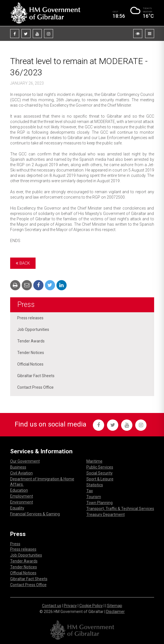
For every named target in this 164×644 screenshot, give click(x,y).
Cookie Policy (91, 606)
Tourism (94, 497)
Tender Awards (31, 341)
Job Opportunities (33, 329)
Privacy (70, 606)
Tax (90, 491)
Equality (17, 508)
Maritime (94, 461)
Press (26, 305)
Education (19, 490)
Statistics (95, 485)
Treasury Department (106, 515)
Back (23, 263)
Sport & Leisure (100, 479)
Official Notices (30, 364)
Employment (22, 496)
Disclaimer (115, 612)
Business (18, 467)
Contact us (52, 606)
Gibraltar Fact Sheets (36, 376)
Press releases (30, 318)
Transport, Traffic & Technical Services (120, 509)
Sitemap (115, 606)
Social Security (100, 473)
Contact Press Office (35, 387)
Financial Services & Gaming (35, 514)
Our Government (25, 461)
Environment (22, 502)
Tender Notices (31, 353)
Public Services (100, 467)
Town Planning (100, 503)
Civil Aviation (21, 473)
